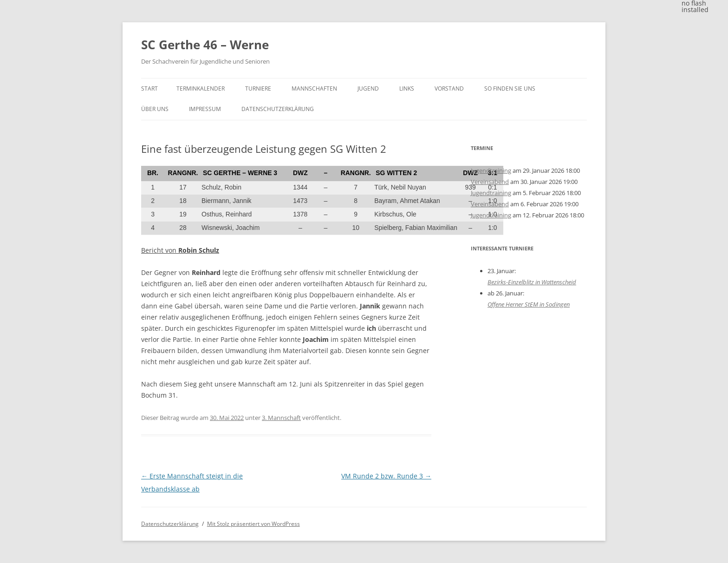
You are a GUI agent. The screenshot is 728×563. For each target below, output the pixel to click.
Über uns (155, 109)
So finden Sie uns (510, 88)
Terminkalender (201, 88)
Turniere (258, 88)
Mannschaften (314, 88)
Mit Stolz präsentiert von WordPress (253, 524)
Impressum (205, 109)
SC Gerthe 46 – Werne (205, 45)
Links (407, 88)
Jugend (368, 88)
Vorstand (449, 88)
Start (149, 88)
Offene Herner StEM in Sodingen (529, 304)
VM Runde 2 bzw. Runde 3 (386, 476)
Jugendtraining (491, 170)
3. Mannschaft (281, 418)
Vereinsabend (490, 182)
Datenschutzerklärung (278, 109)
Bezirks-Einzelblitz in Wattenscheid (532, 282)
